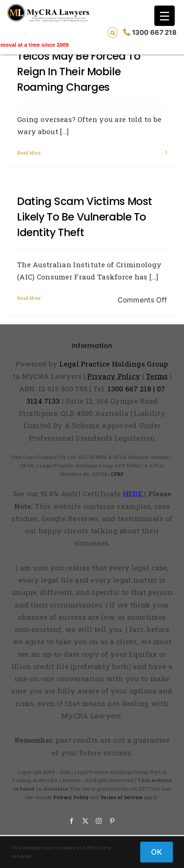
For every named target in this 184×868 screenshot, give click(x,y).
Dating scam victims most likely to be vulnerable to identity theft (85, 217)
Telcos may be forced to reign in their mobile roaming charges (79, 72)
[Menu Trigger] (165, 16)
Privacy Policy (71, 797)
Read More (29, 153)
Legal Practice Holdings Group (114, 364)
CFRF (117, 474)
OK (157, 852)
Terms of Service (121, 797)
